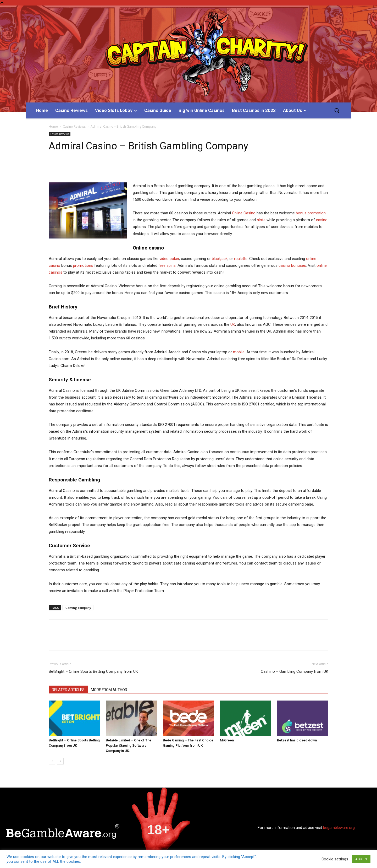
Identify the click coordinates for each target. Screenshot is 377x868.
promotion (317, 213)
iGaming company (78, 608)
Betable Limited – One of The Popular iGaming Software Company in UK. (129, 745)
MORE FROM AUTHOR (109, 690)
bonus (301, 213)
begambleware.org (339, 828)
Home (53, 126)
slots (261, 220)
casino (322, 220)
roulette (241, 259)
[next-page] (60, 761)
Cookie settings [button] (335, 859)
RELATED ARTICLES (68, 690)
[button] (337, 110)
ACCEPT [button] (361, 859)
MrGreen (227, 740)
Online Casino (244, 213)
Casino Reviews (74, 126)
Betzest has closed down (297, 740)
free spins (167, 265)
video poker (169, 259)
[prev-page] (52, 761)
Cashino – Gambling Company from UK (295, 671)
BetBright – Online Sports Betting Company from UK (93, 671)
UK (233, 324)
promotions (83, 265)
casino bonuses (292, 265)
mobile (239, 352)
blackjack (220, 259)
